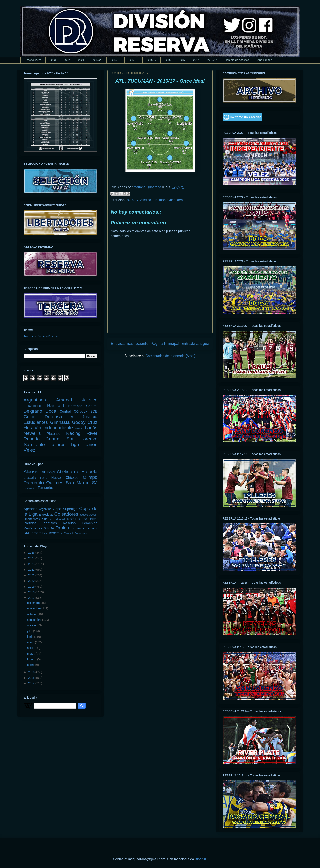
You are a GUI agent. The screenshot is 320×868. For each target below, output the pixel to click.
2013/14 (212, 60)
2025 (32, 553)
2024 (32, 558)
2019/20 (97, 60)
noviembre (34, 608)
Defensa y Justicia (71, 417)
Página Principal (165, 343)
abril (30, 648)
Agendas (30, 509)
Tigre (75, 444)
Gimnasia (60, 422)
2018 (32, 592)
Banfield (55, 406)
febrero (32, 659)
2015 (182, 60)
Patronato (34, 483)
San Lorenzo (82, 439)
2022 (67, 60)
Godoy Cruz (85, 422)
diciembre (34, 603)
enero (31, 665)
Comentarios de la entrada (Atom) (170, 356)
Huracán (32, 428)
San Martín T (30, 488)
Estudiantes (36, 422)
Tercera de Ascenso (237, 60)
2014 (196, 60)
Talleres (58, 444)
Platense (54, 434)
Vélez (29, 450)
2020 (32, 581)
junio (31, 637)
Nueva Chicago (65, 478)
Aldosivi (32, 472)
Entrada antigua (195, 343)
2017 (32, 598)
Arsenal (64, 400)
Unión (91, 444)
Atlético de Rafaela (77, 472)
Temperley (46, 488)
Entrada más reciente (130, 343)
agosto (32, 625)
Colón (30, 417)
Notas (72, 519)
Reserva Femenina (80, 523)
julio (30, 631)
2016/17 (151, 60)
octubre (32, 614)
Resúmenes (33, 528)
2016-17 (133, 200)
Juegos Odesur (88, 515)
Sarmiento (34, 444)
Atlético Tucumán (153, 200)
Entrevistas (46, 515)
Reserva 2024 (33, 60)
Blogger (200, 859)
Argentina (45, 509)
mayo (31, 642)
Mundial (60, 519)
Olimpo (90, 477)
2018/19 (115, 60)
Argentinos (35, 400)
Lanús (91, 428)
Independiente (58, 428)
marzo (32, 654)
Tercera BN (39, 533)
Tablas (62, 528)
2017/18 (133, 60)
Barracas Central (83, 406)
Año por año (265, 60)
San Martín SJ (82, 483)
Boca (51, 411)
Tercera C (56, 533)
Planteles (50, 523)
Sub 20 (49, 528)
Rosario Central (42, 439)
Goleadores (66, 514)
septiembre (35, 620)
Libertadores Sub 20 (38, 519)
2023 (53, 60)
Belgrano (33, 411)
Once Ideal (175, 200)
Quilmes (55, 483)
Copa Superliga (65, 509)
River (92, 433)
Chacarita (30, 478)
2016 (168, 60)
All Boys (48, 472)
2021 (81, 60)
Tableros (77, 528)
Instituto (79, 428)
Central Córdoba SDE (78, 412)
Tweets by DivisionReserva (41, 336)
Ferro (44, 478)
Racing (73, 433)
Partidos (30, 523)
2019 (32, 587)
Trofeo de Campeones (76, 533)
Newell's (32, 433)
